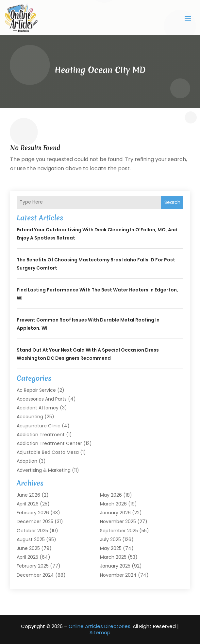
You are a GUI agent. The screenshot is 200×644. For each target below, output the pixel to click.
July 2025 (110, 539)
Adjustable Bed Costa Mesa (48, 452)
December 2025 (35, 521)
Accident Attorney (38, 408)
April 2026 (28, 504)
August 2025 (31, 539)
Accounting (30, 417)
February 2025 (33, 566)
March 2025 (113, 557)
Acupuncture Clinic (39, 426)
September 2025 (119, 531)
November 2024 (118, 575)
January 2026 (115, 513)
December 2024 (35, 575)
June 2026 (28, 495)
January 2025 (115, 566)
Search (172, 202)
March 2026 (113, 504)
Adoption (27, 461)
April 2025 (27, 557)
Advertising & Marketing (44, 470)
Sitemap (100, 632)
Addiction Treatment (41, 435)
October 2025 (32, 531)
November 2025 (118, 521)
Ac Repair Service (36, 390)
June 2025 (28, 548)
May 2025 (111, 548)
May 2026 (111, 495)
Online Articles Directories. (100, 626)
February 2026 (33, 513)
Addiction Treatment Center (49, 443)
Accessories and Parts (42, 399)
